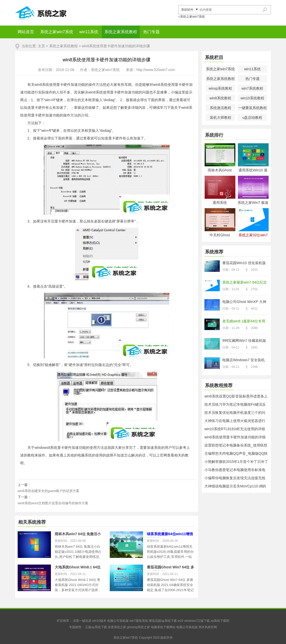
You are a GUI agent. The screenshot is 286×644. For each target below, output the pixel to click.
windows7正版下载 (197, 621)
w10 (180, 621)
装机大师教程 (221, 118)
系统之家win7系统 (57, 32)
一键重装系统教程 (252, 108)
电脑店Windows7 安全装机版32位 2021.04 (244, 360)
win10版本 (99, 621)
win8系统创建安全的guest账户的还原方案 (48, 491)
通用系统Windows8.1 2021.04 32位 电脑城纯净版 (220, 203)
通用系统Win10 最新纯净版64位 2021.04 (253, 171)
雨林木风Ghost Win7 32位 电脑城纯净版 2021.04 (220, 171)
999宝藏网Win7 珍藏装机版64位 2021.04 (244, 341)
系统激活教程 (221, 108)
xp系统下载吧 (220, 621)
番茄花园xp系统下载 (163, 621)
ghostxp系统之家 (138, 627)
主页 (41, 46)
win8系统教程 (220, 98)
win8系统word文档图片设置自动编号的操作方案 (53, 503)
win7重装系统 (139, 621)
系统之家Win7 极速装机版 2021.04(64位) (253, 203)
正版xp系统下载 (96, 627)
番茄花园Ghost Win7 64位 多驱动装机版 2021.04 (170, 568)
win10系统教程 (252, 98)
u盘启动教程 (252, 118)
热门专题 (151, 32)
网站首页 (26, 32)
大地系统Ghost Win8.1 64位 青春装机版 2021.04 (78, 568)
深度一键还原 (82, 621)
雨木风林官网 (208, 627)
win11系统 (89, 32)
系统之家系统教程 (121, 32)
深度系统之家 (117, 627)
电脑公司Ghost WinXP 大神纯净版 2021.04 (244, 302)
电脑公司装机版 (118, 621)
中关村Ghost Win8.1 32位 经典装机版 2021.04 (220, 235)
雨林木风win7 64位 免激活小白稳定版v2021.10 (78, 535)
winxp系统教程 (221, 88)
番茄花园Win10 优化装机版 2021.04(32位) (244, 263)
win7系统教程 (252, 88)
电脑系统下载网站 (163, 627)
